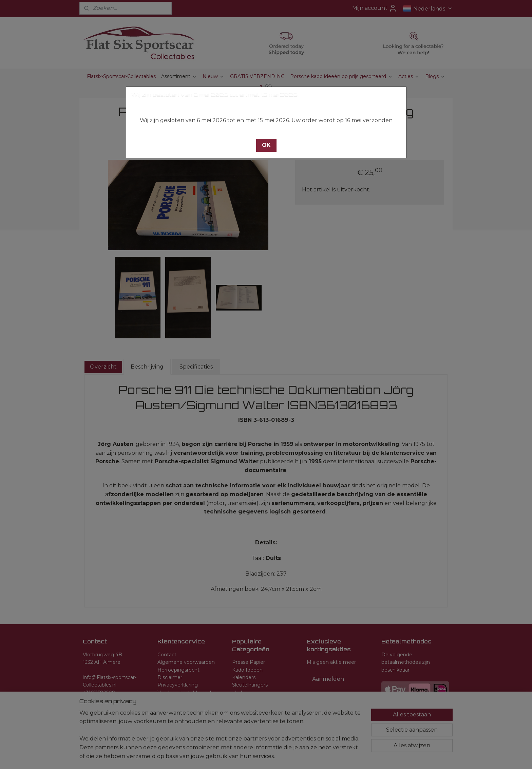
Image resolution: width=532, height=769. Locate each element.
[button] (266, 145)
